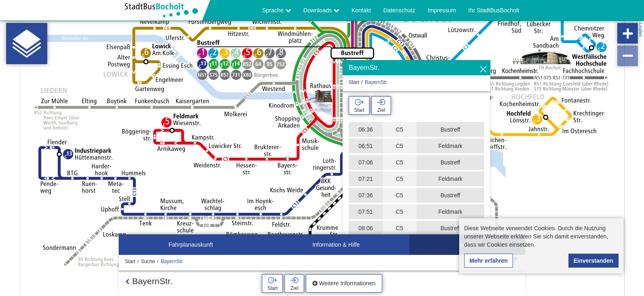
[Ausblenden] (483, 70)
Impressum (442, 10)
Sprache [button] (277, 10)
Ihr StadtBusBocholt (494, 10)
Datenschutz (399, 10)
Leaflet (641, 30)
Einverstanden (593, 261)
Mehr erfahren (489, 261)
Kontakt (361, 10)
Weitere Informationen (344, 283)
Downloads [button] (321, 10)
